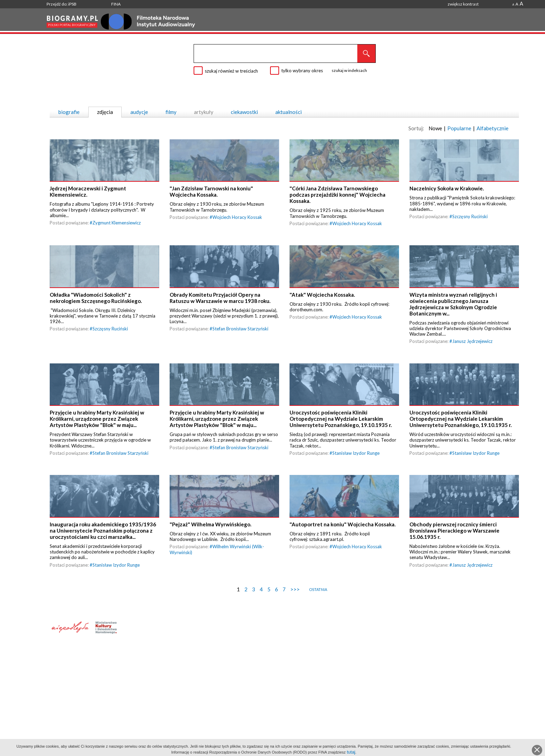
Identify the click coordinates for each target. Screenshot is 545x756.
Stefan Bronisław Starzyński (240, 354)
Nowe (435, 128)
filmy (171, 112)
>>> (295, 640)
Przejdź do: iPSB (62, 4)
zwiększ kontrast (463, 4)
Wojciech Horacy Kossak (237, 230)
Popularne (459, 128)
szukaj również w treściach (231, 71)
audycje (139, 112)
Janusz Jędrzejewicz (472, 367)
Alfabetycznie (493, 128)
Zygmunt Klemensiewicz (117, 235)
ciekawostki (244, 112)
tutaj (351, 752)
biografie (69, 112)
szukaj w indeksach (349, 70)
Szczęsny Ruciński (470, 229)
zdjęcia (105, 112)
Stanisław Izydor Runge (356, 491)
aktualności (288, 112)
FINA (116, 4)
